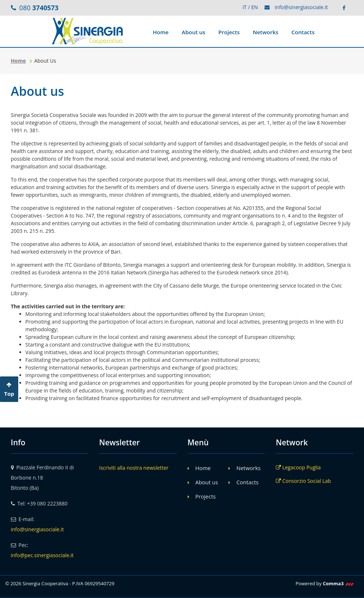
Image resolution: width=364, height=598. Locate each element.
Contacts (303, 32)
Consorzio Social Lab (303, 481)
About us (194, 32)
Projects (229, 32)
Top (9, 390)
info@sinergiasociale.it (301, 7)
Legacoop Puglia (298, 467)
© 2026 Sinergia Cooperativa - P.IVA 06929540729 (60, 583)
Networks (266, 32)
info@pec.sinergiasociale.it (42, 555)
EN (254, 7)
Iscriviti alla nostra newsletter (134, 468)
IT (244, 7)
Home (161, 32)
